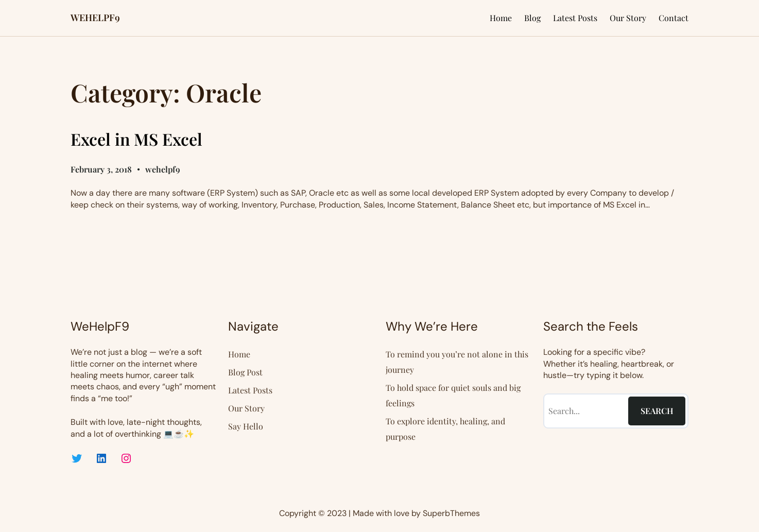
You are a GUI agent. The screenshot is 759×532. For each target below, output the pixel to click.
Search (657, 411)
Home (501, 18)
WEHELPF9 (95, 18)
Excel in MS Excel (136, 139)
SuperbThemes (451, 513)
